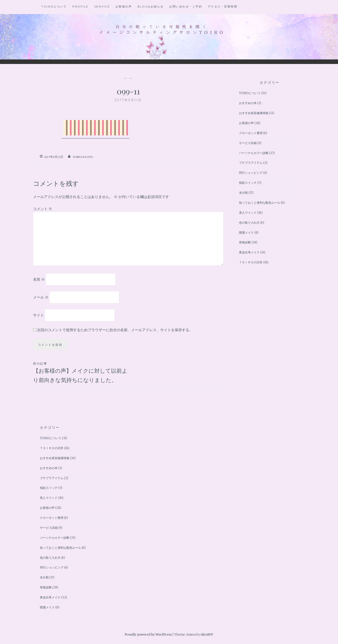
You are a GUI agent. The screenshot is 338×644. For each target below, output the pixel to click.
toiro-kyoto (83, 157)
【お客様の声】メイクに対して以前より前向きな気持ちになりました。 (81, 372)
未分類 (243, 193)
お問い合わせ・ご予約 (186, 6)
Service (102, 6)
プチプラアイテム (251, 163)
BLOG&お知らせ (151, 6)
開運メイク (246, 233)
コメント (43, 209)
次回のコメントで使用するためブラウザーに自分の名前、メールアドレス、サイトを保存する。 (115, 330)
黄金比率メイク (249, 252)
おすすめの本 (248, 103)
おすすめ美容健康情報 (254, 113)
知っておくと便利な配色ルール (260, 203)
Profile (80, 6)
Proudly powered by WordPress (148, 635)
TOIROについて (54, 6)
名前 (39, 279)
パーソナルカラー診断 (254, 153)
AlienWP (207, 635)
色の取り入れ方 (249, 223)
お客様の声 (124, 6)
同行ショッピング (251, 173)
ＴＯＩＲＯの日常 (251, 262)
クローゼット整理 (251, 133)
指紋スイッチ (248, 183)
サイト (39, 315)
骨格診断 (245, 242)
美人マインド (248, 213)
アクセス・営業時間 (223, 6)
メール (41, 297)
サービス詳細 (248, 143)
